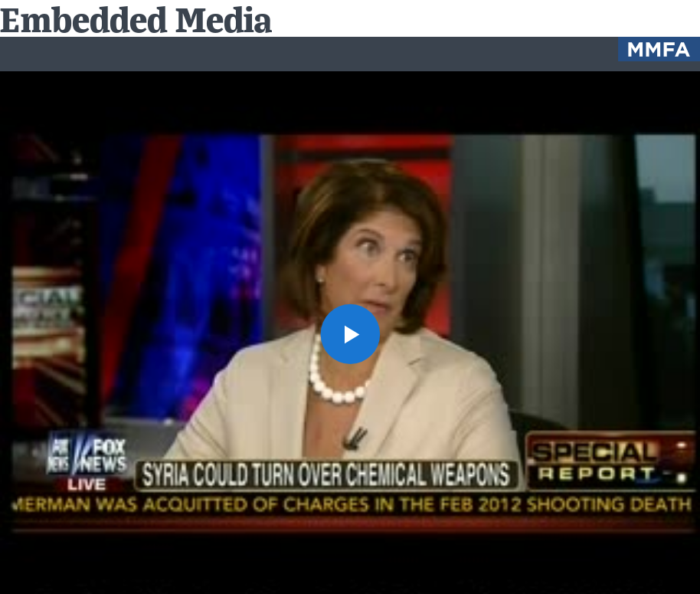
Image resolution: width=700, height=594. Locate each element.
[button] (350, 333)
